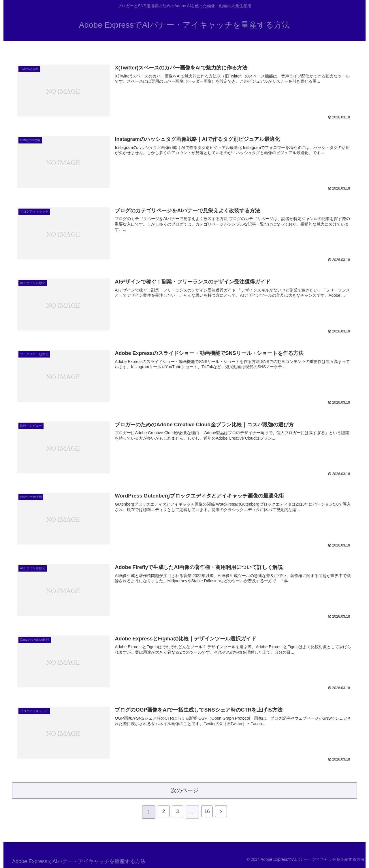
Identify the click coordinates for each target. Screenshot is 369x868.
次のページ (185, 790)
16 (208, 813)
